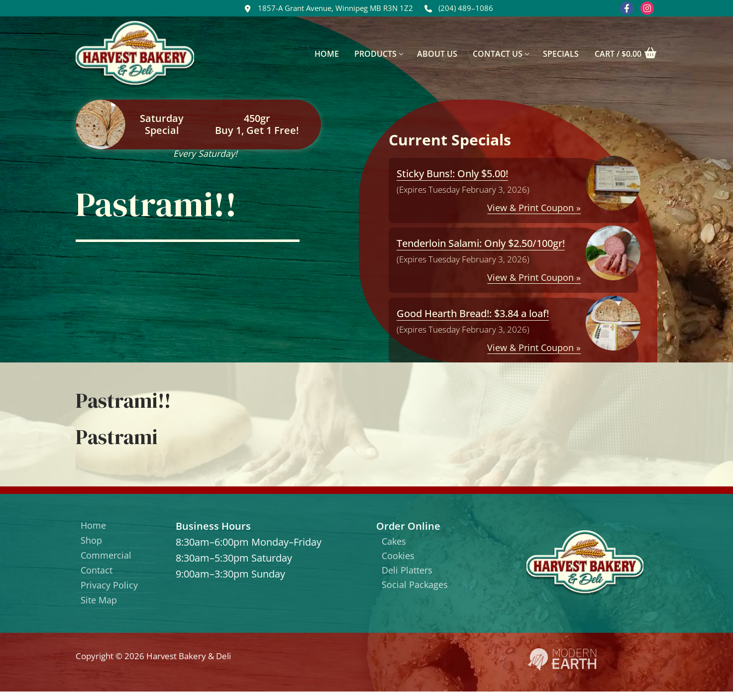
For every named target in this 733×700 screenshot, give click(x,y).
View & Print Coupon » (534, 208)
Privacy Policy (112, 592)
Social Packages (418, 590)
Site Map (101, 608)
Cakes (396, 542)
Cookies (400, 558)
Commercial (109, 559)
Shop (93, 542)
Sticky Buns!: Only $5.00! (452, 174)
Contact (99, 575)
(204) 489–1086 (457, 8)
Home (95, 526)
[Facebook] (627, 8)
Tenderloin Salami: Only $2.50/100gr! (481, 243)
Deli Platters (410, 574)
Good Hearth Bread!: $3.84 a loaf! (473, 313)
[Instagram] (647, 8)
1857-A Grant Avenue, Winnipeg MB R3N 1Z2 (327, 8)
